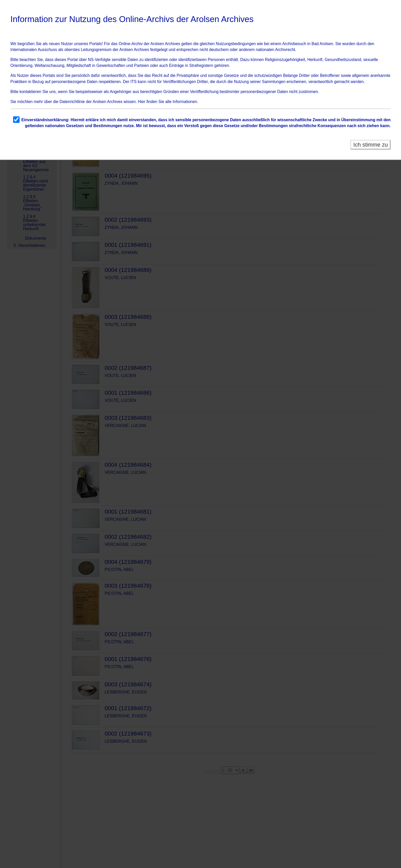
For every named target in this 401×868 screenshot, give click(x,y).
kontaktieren (30, 92)
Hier (142, 102)
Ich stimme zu (371, 145)
